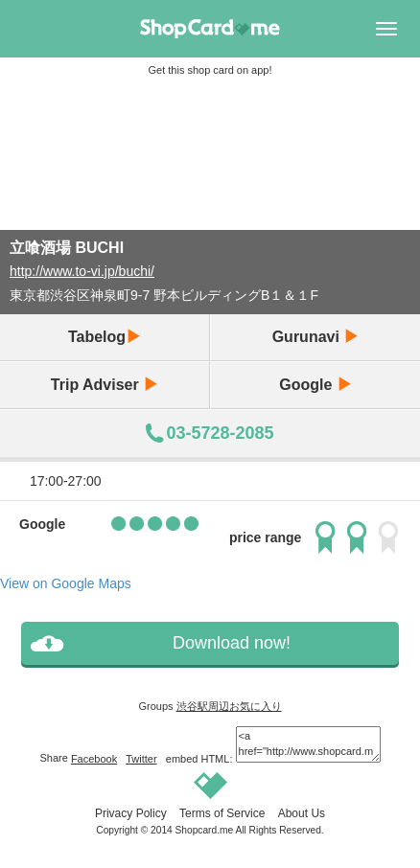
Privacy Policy (131, 813)
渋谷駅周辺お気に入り (229, 706)
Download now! (232, 643)
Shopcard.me (205, 830)
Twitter (141, 759)
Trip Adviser (105, 385)
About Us (302, 813)
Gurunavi (316, 337)
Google (315, 385)
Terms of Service (222, 813)
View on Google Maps (66, 583)
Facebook (94, 759)
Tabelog (105, 337)
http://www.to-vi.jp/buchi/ (82, 271)
